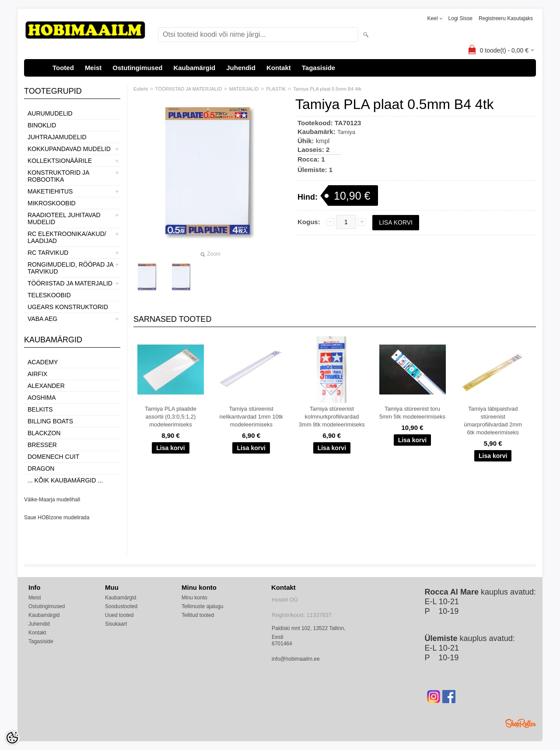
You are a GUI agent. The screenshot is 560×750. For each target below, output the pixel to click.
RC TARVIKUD (48, 253)
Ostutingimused (137, 68)
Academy (43, 362)
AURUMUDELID (50, 113)
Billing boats (50, 421)
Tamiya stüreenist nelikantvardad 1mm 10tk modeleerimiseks (251, 417)
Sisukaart (116, 624)
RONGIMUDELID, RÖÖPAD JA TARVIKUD (70, 268)
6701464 (282, 644)
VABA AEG (42, 319)
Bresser (42, 445)
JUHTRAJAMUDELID (57, 137)
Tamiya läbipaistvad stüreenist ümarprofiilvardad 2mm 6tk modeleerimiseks (493, 421)
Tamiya (346, 132)
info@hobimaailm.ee (296, 659)
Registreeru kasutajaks (506, 18)
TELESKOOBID (49, 295)
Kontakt (279, 68)
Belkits (40, 409)
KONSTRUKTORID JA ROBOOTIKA (58, 176)
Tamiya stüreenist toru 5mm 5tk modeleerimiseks (412, 413)
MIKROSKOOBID (52, 203)
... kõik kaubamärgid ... (65, 480)
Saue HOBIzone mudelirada (57, 518)
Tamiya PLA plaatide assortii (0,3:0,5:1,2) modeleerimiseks (171, 417)
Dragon (41, 468)
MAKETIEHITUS (50, 191)
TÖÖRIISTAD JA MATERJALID (70, 283)
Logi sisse (460, 18)
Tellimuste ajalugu (202, 606)
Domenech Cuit (53, 457)
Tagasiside (318, 68)
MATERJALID (244, 89)
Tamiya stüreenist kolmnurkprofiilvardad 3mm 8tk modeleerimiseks (332, 417)
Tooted (63, 68)
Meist (93, 68)
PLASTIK (276, 89)
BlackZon (44, 433)
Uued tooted (119, 615)
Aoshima (42, 398)
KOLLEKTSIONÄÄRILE (60, 161)
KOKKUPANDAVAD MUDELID (69, 149)
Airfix (37, 374)
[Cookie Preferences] (12, 738)
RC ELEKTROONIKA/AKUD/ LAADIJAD (67, 237)
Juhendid (241, 68)
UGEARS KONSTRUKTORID (68, 307)
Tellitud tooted (198, 615)
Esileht (141, 89)
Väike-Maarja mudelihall (52, 500)
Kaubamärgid (194, 68)
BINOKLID (42, 125)
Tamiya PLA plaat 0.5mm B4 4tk (327, 89)
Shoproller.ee (521, 723)
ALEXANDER (46, 386)
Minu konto (194, 598)
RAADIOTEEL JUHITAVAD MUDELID (64, 218)
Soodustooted (121, 606)
